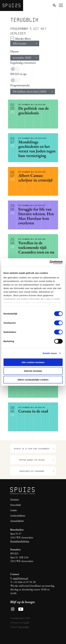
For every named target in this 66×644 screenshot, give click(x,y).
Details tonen (50, 353)
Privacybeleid (15, 505)
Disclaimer (15, 499)
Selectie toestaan (33, 371)
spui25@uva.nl (20, 578)
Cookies (14, 510)
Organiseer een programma (37, 471)
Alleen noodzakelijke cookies (33, 379)
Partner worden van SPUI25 (36, 460)
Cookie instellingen (18, 515)
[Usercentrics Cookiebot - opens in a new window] (50, 262)
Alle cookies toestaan (33, 362)
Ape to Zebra (24, 627)
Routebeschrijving (20, 541)
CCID (26, 622)
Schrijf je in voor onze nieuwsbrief (34, 449)
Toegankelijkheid (17, 521)
